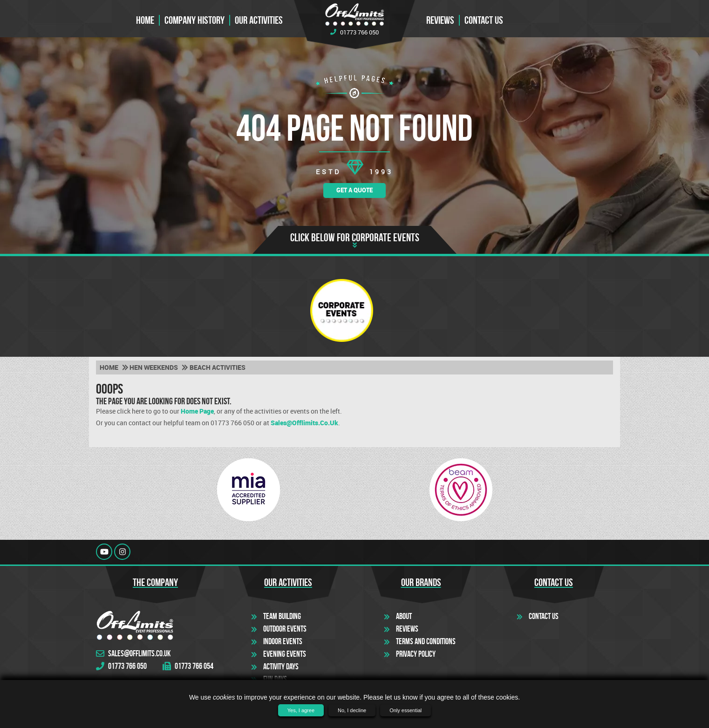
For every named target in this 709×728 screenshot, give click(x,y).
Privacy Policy (416, 654)
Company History (194, 20)
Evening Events (285, 654)
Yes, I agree (301, 710)
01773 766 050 (354, 32)
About (404, 616)
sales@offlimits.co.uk (304, 423)
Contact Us (544, 616)
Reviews (440, 20)
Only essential (406, 710)
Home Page (197, 411)
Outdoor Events (285, 629)
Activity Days (281, 667)
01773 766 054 (188, 666)
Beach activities (218, 367)
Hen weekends (154, 367)
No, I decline (352, 710)
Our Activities (259, 20)
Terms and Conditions (426, 641)
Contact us (484, 20)
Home (145, 20)
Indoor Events (283, 641)
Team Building (282, 616)
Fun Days (275, 679)
